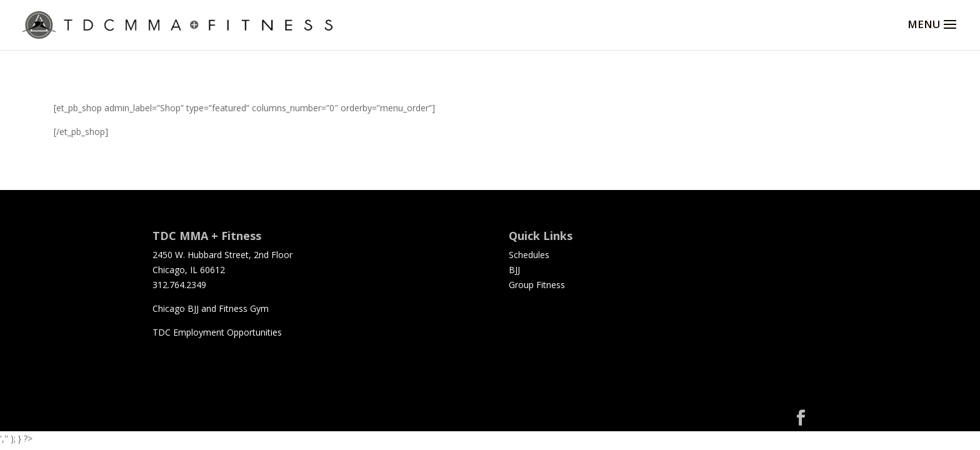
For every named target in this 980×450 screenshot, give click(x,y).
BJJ (514, 270)
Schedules (529, 255)
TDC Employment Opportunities (217, 332)
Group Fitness (537, 285)
